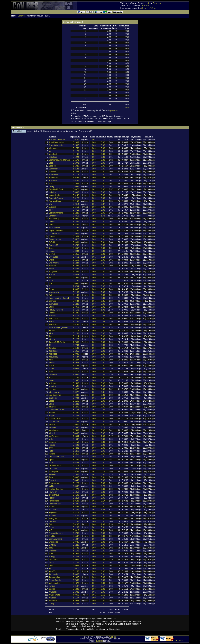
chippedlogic (54, 195)
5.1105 (76, 563)
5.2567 (76, 145)
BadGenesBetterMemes (59, 160)
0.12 (103, 139)
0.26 (103, 486)
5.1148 (76, 521)
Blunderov (53, 178)
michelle (52, 433)
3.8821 (76, 225)
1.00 (94, 310)
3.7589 (76, 430)
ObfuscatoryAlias (56, 457)
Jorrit (51, 360)
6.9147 (76, 586)
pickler (52, 486)
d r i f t (51, 210)
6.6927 (76, 392)
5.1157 (76, 598)
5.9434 (76, 301)
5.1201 (76, 333)
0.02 (94, 316)
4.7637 (76, 357)
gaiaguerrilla (54, 292)
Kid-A (51, 372)
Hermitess (53, 325)
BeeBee (52, 166)
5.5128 (76, 198)
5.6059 (76, 565)
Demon (52, 225)
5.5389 (76, 319)
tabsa (51, 563)
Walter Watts (54, 595)
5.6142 (76, 195)
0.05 (103, 286)
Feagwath (53, 272)
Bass (51, 163)
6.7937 (76, 427)
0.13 (103, 269)
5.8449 (76, 480)
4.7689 (76, 342)
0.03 (94, 225)
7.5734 (76, 286)
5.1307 (76, 439)
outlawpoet (54, 471)
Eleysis (52, 254)
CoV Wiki (145, 6)
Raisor (52, 498)
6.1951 (76, 278)
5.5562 (76, 536)
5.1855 (76, 254)
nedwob (52, 442)
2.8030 (76, 354)
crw (50, 204)
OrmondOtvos (55, 466)
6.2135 (76, 169)
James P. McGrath (57, 342)
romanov (53, 516)
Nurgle (52, 451)
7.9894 (76, 178)
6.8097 (76, 601)
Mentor (52, 424)
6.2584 (76, 507)
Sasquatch (53, 521)
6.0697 (76, 477)
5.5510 (76, 457)
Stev (51, 554)
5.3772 (76, 316)
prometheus (54, 495)
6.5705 (76, 516)
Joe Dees (53, 354)
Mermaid (53, 427)
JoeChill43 (53, 357)
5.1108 (76, 551)
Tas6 (51, 565)
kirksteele (53, 374)
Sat (50, 524)
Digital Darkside (56, 231)
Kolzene (52, 383)
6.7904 (76, 398)
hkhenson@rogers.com (59, 327)
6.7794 (76, 345)
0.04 (103, 178)
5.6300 (76, 192)
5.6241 (76, 448)
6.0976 (76, 189)
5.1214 (76, 330)
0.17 (103, 501)
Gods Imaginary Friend (59, 298)
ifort (50, 336)
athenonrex (54, 148)
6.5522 (76, 239)
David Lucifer (55, 216)
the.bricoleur (54, 574)
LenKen (52, 389)
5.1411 (76, 207)
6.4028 (76, 469)
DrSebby (53, 242)
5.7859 (76, 307)
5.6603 (76, 275)
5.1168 (76, 260)
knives (52, 380)
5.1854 (76, 236)
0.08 (94, 216)
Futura (52, 289)
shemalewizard (55, 539)
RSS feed (179, 641)
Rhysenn (53, 513)
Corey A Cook (55, 201)
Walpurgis (53, 592)
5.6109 (76, 348)
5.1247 (76, 360)
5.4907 (76, 363)
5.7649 (76, 272)
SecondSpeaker (56, 533)
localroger (53, 398)
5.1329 (76, 166)
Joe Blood (53, 351)
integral (52, 339)
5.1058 (76, 554)
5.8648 (76, 269)
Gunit (51, 307)
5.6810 (76, 568)
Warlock (52, 598)
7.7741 (76, 322)
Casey (52, 186)
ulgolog (52, 589)
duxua (51, 248)
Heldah (52, 313)
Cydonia (52, 207)
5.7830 (76, 580)
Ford (51, 280)
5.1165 (76, 401)
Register (157, 3)
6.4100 (76, 495)
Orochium (53, 469)
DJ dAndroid (54, 233)
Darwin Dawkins (56, 213)
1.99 (103, 436)
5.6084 (76, 251)
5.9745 (76, 533)
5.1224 (76, 157)
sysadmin (113, 110)
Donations (22, 16)
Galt (51, 295)
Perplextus (53, 480)
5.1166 (76, 154)
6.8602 (76, 233)
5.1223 (76, 483)
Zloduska (53, 601)
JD (50, 345)
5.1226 (76, 339)
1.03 (103, 510)
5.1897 (76, 539)
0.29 (103, 427)
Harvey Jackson (56, 310)
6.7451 (76, 257)
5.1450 (76, 518)
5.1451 (76, 386)
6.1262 (76, 421)
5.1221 (76, 404)
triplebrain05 (54, 583)
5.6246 (76, 181)
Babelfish (53, 157)
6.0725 (76, 542)
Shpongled (53, 542)
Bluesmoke (54, 175)
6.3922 (76, 389)
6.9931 (76, 242)
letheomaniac (55, 392)
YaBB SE (113, 637)
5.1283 (76, 266)
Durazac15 (54, 245)
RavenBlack (54, 501)
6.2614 (76, 204)
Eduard (52, 251)
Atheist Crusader (56, 145)
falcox (51, 269)
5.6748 (76, 245)
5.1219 (76, 454)
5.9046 (76, 560)
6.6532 (76, 186)
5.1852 (76, 492)
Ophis (51, 460)
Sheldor (52, 536)
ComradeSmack (56, 198)
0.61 (103, 595)
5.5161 (76, 310)
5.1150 (76, 442)
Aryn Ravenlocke (56, 142)
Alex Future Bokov (57, 139)
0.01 (94, 139)
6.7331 (76, 460)
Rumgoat (53, 518)
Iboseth (52, 330)
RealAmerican (55, 504)
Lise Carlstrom (55, 395)
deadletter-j (54, 219)
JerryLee (53, 348)
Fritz (51, 286)
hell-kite (52, 316)
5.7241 (76, 222)
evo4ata (52, 266)
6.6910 (76, 530)
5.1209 (76, 407)
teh (50, 568)
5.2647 (76, 380)
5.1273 (76, 489)
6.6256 (76, 139)
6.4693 (76, 395)
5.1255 (76, 571)
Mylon (51, 439)
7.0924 (76, 369)
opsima (52, 463)
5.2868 (76, 474)
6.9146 (76, 501)
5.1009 (76, 142)
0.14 (103, 257)
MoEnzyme (54, 436)
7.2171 (76, 327)
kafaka (52, 363)
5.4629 (76, 445)
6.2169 (76, 292)
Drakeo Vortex (55, 239)
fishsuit (52, 275)
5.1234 (76, 416)
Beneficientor (55, 169)
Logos (51, 401)
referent (52, 507)
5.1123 (76, 151)
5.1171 (76, 160)
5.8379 (76, 513)
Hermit (52, 322)
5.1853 (76, 604)
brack (51, 183)
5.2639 (76, 183)
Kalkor (52, 366)
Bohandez (53, 181)
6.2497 (76, 228)
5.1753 (76, 148)
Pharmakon (54, 483)
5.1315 (76, 351)
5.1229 (76, 298)
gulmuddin (53, 304)
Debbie (52, 222)
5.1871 (76, 163)
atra (50, 151)
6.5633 (76, 548)
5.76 (103, 216)
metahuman (54, 430)
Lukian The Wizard (57, 410)
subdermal (53, 560)
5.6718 (76, 210)
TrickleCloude (55, 580)
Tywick (52, 586)
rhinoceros (53, 510)
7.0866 (76, 574)
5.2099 (76, 219)
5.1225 (76, 213)
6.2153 (76, 201)
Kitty (51, 377)
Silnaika (52, 545)
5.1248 (76, 377)
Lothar (52, 404)
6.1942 (76, 592)
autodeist (53, 154)
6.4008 (76, 433)
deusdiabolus (55, 228)
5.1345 (76, 172)
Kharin (52, 369)
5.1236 (76, 280)
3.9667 (76, 374)
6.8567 (76, 486)
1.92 (103, 310)
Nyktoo (52, 454)
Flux (51, 278)
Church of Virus (149, 8)
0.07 (103, 204)
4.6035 (76, 289)
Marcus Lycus (55, 419)
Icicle (51, 333)
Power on (53, 492)
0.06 (103, 189)
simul (51, 548)
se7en (51, 530)
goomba (52, 301)
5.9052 (76, 248)
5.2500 (76, 383)
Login (147, 3)
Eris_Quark (54, 263)
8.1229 (76, 510)
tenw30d (52, 571)
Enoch (52, 260)
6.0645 (76, 283)
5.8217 (76, 372)
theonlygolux (54, 577)
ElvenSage (54, 257)
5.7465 (76, 410)
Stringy (52, 557)
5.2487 (76, 577)
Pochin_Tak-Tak (56, 489)
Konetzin (53, 386)
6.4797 (76, 366)
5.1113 (76, 175)
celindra (52, 192)
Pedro (51, 477)
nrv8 (51, 448)
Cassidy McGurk (56, 189)
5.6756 (76, 325)
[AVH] (51, 604)
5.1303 (76, 557)
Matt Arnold (54, 421)
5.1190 (76, 295)
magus (52, 416)
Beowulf (52, 172)
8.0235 (76, 524)
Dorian (52, 236)
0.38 (103, 327)
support (99, 641)
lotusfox (52, 407)
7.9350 (76, 595)
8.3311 (76, 216)
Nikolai (52, 445)
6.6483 (76, 471)
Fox (50, 283)
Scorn (51, 527)
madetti (52, 413)
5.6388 (76, 463)
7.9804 (76, 436)
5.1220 (76, 304)
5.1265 (76, 451)
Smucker (53, 551)
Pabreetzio (53, 474)
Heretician (53, 319)
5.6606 (76, 424)
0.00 (127, 107)
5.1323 (76, 583)
